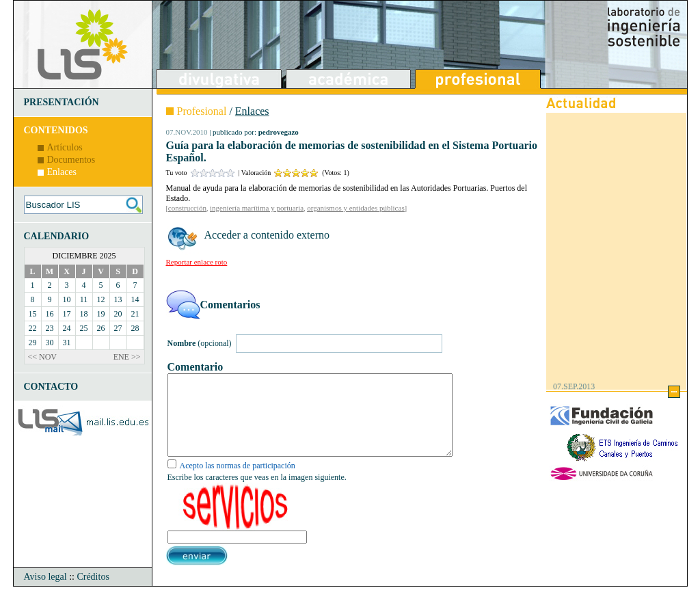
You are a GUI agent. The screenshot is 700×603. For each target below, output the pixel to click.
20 (118, 314)
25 (84, 328)
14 (135, 299)
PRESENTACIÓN (62, 102)
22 (33, 328)
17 (67, 314)
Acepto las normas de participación (238, 482)
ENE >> (127, 357)
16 (50, 314)
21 (135, 314)
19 (101, 314)
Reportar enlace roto (197, 262)
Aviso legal (45, 593)
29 (33, 343)
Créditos (93, 593)
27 (118, 328)
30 (50, 343)
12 (101, 299)
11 (84, 299)
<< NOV (43, 357)
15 (33, 314)
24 (67, 328)
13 (118, 299)
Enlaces (62, 172)
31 (67, 343)
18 (84, 314)
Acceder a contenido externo (267, 235)
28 (135, 328)
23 (50, 328)
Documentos (71, 160)
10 (67, 299)
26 (101, 328)
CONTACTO (51, 387)
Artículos (65, 147)
